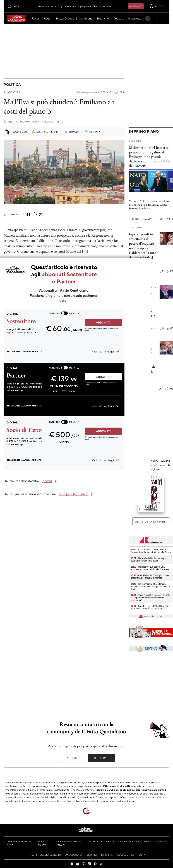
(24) (169, 389)
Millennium (70, 6)
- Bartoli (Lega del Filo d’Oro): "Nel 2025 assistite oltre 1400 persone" (150, 607)
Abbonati (136, 6)
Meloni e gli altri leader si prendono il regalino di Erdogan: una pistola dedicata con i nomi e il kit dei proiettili (150, 156)
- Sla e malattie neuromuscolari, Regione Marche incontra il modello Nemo (151, 551)
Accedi (72, 758)
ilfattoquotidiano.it (47, 6)
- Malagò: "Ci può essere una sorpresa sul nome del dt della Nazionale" (151, 568)
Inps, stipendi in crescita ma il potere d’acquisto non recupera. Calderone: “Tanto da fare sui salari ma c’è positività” (143, 248)
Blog (60, 6)
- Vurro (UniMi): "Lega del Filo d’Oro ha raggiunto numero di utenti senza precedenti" (151, 598)
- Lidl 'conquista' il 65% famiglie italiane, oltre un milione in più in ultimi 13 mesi (150, 587)
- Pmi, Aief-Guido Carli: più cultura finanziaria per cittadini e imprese (150, 577)
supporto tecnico (110, 801)
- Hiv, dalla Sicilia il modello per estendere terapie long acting (149, 560)
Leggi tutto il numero (151, 521)
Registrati (101, 758)
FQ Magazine (84, 6)
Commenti (12, 214)
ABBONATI (103, 322)
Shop (95, 6)
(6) (170, 328)
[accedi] (157, 6)
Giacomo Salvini (141, 219)
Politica (12, 84)
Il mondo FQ (108, 6)
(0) (170, 271)
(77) (169, 219)
